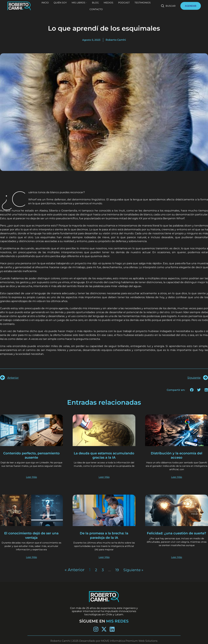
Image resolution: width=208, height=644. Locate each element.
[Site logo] (25, 8)
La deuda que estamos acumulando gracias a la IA (104, 455)
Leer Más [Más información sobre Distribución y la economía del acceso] (177, 477)
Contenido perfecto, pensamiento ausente (31, 455)
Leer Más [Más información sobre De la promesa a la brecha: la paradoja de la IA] (104, 557)
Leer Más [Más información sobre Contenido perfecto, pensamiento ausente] (31, 477)
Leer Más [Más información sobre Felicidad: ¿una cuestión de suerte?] (177, 557)
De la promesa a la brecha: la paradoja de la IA (104, 535)
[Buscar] (168, 8)
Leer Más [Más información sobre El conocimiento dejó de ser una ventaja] (31, 557)
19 (116, 570)
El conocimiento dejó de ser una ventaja (31, 535)
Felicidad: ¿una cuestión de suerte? (177, 535)
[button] (192, 390)
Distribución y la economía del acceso (177, 455)
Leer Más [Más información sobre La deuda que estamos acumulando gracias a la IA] (104, 477)
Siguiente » (134, 570)
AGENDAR (191, 8)
